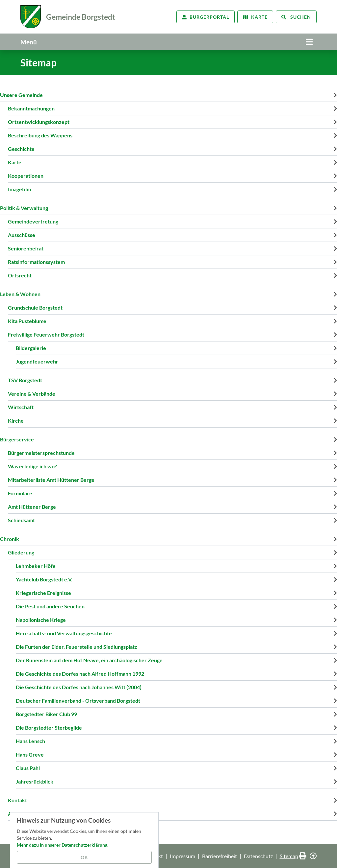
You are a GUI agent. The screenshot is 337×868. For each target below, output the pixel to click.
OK (84, 857)
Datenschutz (258, 856)
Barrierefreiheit (220, 856)
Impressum (182, 856)
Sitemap (289, 856)
